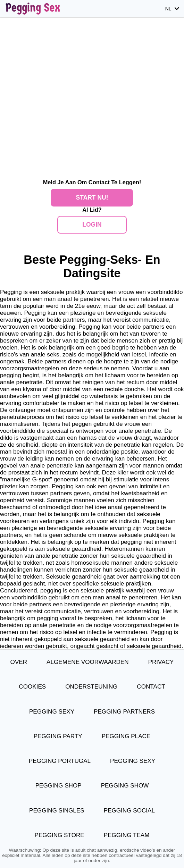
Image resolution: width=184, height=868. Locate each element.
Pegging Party (58, 736)
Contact (151, 687)
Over (19, 662)
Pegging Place (126, 736)
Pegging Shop (58, 786)
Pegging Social (129, 811)
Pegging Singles (57, 811)
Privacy (161, 662)
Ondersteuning (91, 687)
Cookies (32, 687)
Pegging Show (125, 786)
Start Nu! (92, 197)
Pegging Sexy (52, 712)
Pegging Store (60, 835)
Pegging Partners (124, 712)
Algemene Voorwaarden (88, 662)
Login (92, 225)
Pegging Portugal (60, 761)
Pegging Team (127, 835)
